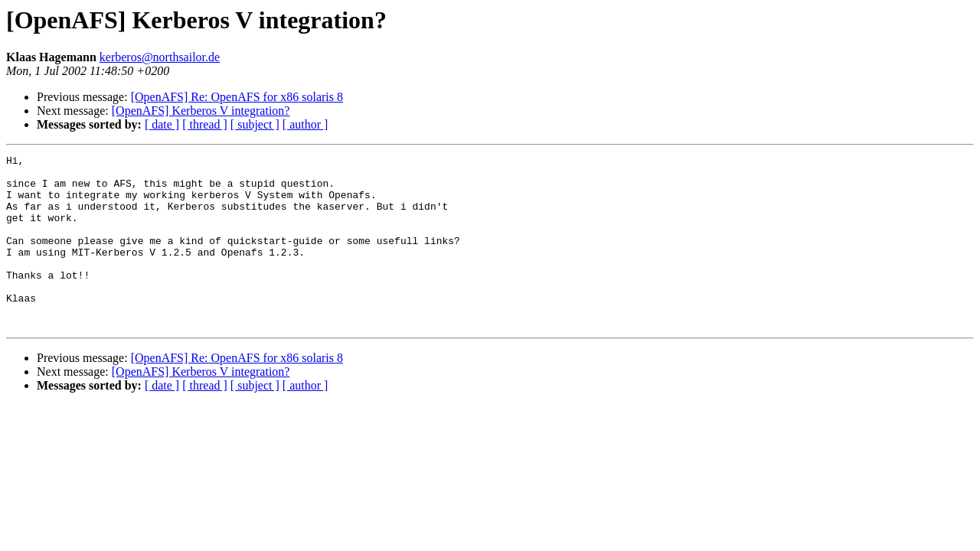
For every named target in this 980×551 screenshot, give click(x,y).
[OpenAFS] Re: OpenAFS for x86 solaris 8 (237, 97)
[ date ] (162, 124)
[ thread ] (205, 124)
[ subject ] (255, 124)
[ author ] (305, 124)
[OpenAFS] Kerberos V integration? (201, 111)
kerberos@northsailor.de (160, 57)
